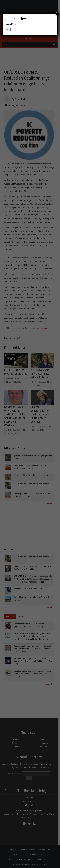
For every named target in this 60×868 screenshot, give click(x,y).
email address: (11, 24)
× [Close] (57, 14)
